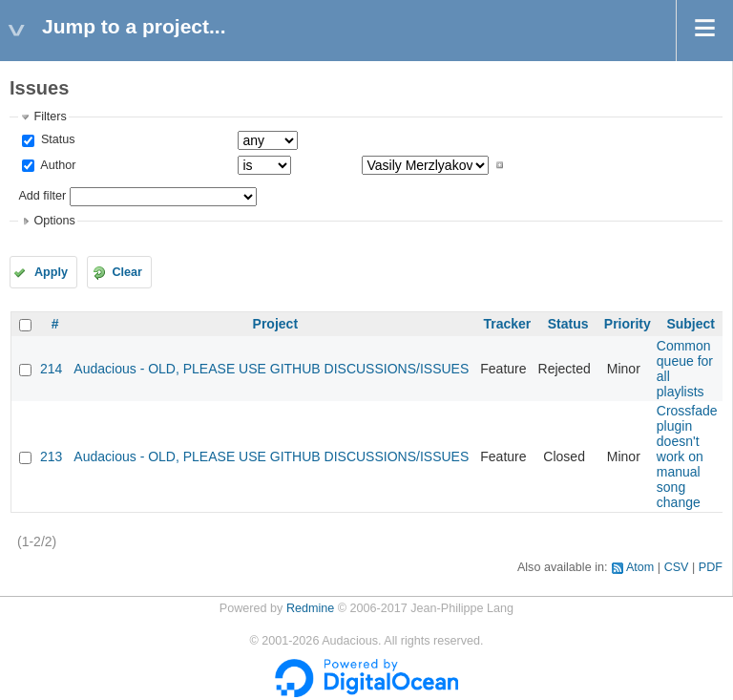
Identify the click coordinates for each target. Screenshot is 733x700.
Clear (127, 272)
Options (54, 221)
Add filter (42, 196)
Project (275, 324)
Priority (628, 324)
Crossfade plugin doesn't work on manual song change (687, 456)
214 (51, 369)
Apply (51, 272)
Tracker (507, 324)
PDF (711, 567)
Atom (640, 567)
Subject (691, 324)
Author (56, 165)
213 (51, 456)
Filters (50, 117)
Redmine (310, 608)
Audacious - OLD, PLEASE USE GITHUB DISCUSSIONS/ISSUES (271, 369)
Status (56, 139)
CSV (677, 567)
